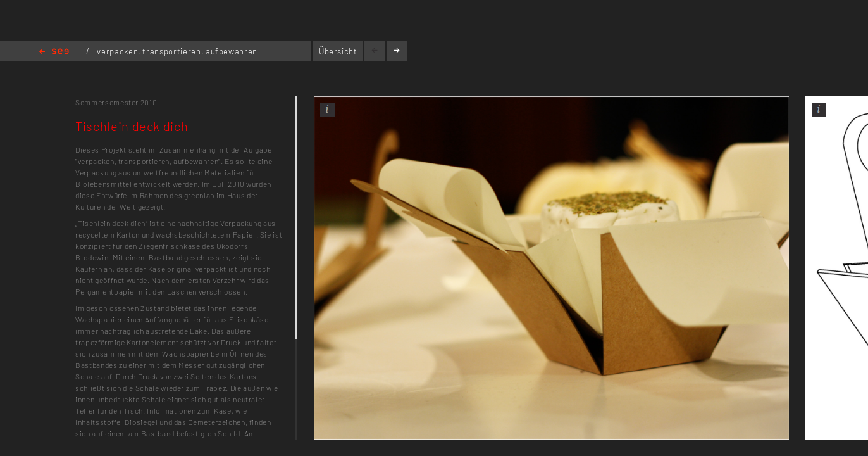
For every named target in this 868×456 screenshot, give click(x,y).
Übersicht (338, 51)
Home (54, 52)
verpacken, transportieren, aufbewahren (177, 51)
